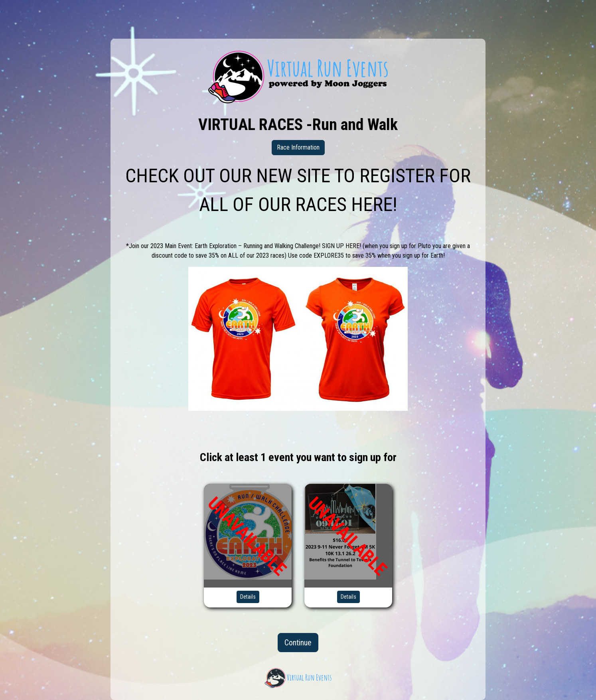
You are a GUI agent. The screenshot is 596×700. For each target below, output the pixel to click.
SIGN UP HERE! (341, 246)
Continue (298, 643)
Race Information (298, 147)
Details (248, 597)
